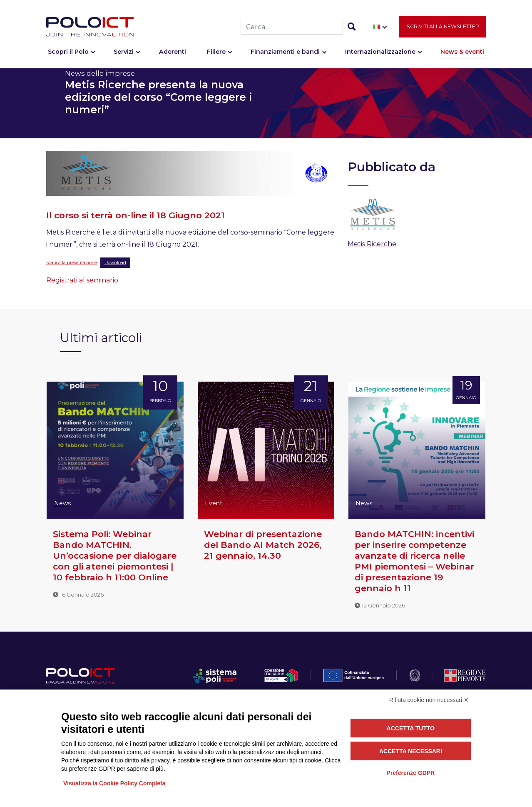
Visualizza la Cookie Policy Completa (114, 783)
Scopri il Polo (68, 53)
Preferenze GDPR (410, 773)
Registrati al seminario (82, 280)
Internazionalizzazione (380, 53)
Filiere (216, 53)
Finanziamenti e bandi (285, 53)
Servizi (124, 53)
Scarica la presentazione (72, 263)
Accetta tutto (411, 728)
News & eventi (462, 53)
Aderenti (173, 53)
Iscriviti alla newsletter (442, 28)
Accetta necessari (411, 751)
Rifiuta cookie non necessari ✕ (429, 700)
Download (115, 263)
